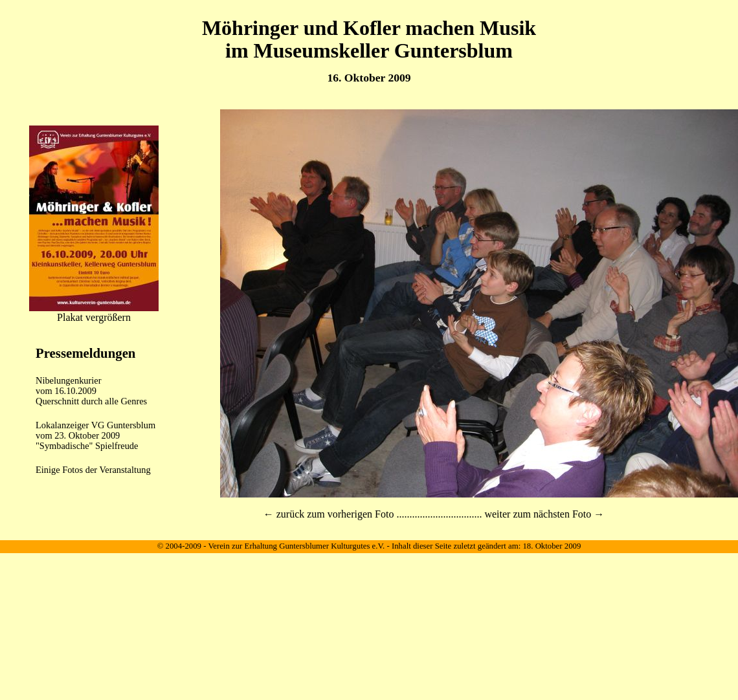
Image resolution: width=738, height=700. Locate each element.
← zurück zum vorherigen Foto (329, 514)
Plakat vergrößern (94, 317)
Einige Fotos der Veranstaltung (93, 470)
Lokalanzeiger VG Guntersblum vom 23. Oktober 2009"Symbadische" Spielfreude (95, 435)
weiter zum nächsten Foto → (544, 514)
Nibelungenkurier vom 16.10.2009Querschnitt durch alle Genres (91, 391)
